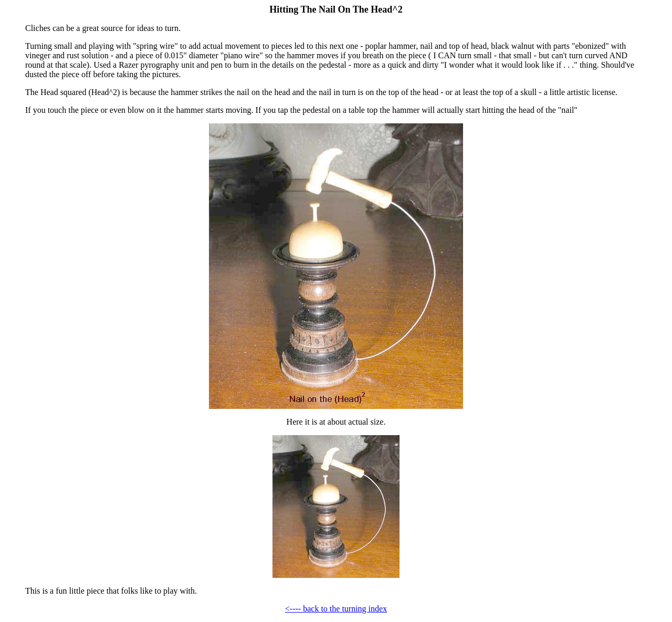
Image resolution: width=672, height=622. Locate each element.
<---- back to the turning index (336, 609)
